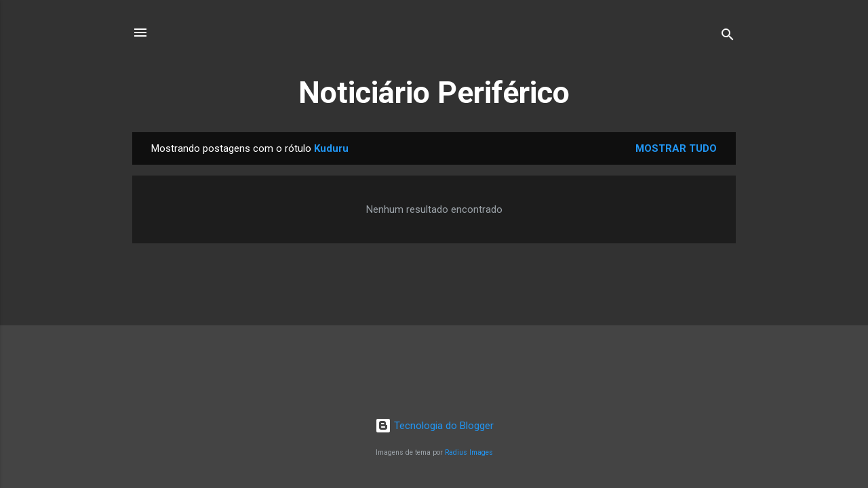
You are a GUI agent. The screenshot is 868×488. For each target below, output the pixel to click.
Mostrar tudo (676, 148)
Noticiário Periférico (434, 93)
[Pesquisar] (728, 37)
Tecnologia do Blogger (434, 426)
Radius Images (469, 452)
